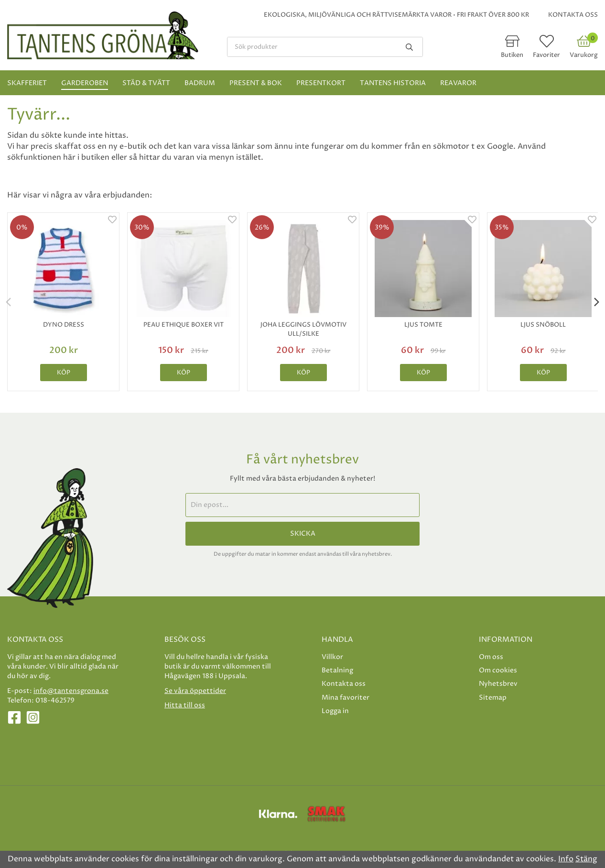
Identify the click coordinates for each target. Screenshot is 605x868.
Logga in (335, 711)
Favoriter (546, 55)
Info (566, 859)
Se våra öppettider (195, 691)
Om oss (491, 657)
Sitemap (493, 698)
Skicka (303, 534)
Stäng (586, 859)
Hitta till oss (185, 705)
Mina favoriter (346, 698)
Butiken (512, 55)
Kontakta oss (573, 15)
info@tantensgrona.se (71, 691)
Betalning (337, 670)
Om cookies (498, 670)
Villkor (332, 657)
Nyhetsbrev (498, 684)
